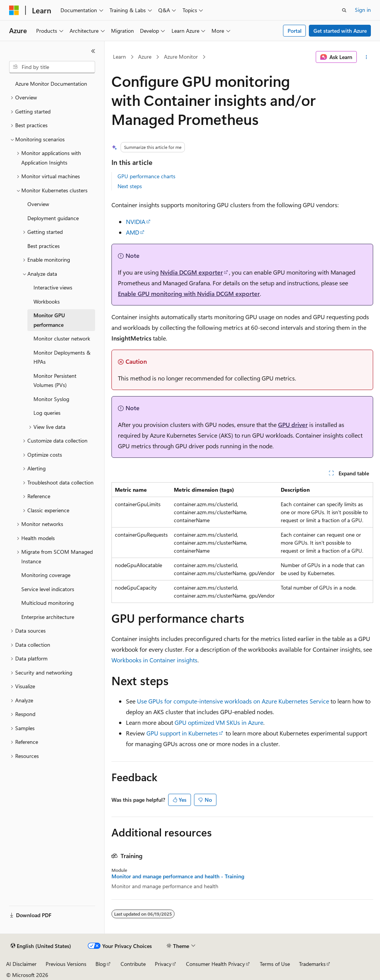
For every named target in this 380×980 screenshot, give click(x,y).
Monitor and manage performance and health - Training (178, 876)
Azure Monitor (181, 57)
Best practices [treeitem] (44, 246)
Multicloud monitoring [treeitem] (48, 603)
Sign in (363, 10)
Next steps (130, 186)
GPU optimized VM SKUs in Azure (219, 722)
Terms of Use (275, 964)
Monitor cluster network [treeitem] (62, 338)
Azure (145, 57)
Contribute (133, 964)
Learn (119, 57)
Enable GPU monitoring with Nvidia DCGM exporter (189, 293)
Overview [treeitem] (38, 204)
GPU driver (293, 424)
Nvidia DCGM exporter (192, 272)
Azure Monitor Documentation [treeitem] (51, 84)
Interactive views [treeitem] (53, 287)
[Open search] (344, 10)
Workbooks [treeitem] (47, 301)
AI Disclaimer (21, 964)
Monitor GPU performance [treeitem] (49, 320)
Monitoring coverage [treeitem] (46, 575)
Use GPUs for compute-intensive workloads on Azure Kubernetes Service (233, 701)
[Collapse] (93, 51)
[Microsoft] (14, 10)
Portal (295, 31)
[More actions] (366, 57)
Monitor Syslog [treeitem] (51, 399)
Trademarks (312, 964)
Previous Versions (66, 964)
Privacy (163, 964)
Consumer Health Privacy (215, 964)
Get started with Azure (340, 31)
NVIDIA (136, 221)
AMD (133, 232)
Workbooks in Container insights (154, 660)
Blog (101, 964)
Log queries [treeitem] (47, 413)
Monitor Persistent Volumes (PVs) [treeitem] (55, 380)
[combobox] (52, 67)
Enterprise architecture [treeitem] (48, 617)
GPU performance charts (146, 176)
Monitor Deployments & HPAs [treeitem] (62, 357)
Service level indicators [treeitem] (48, 589)
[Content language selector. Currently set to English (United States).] (41, 946)
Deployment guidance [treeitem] (53, 218)
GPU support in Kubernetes (182, 733)
